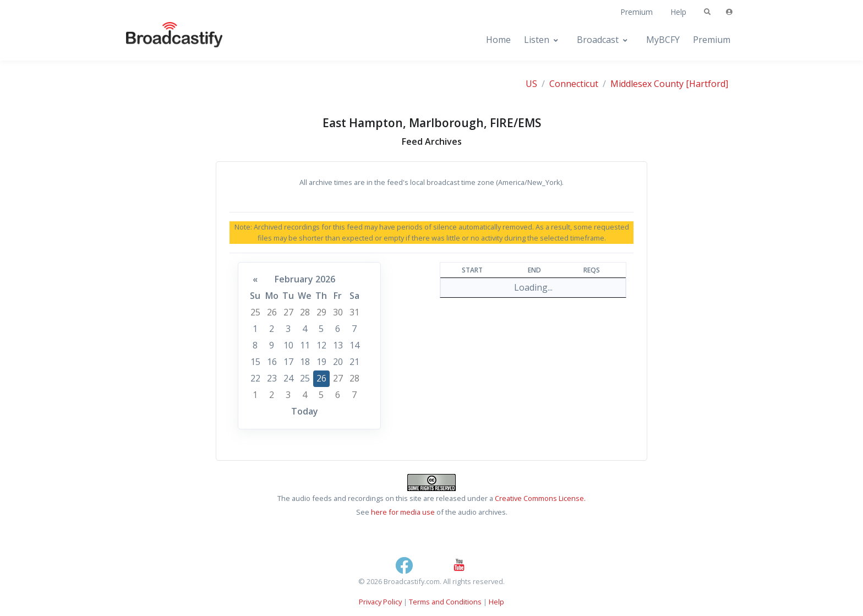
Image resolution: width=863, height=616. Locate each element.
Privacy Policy (380, 602)
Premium (637, 12)
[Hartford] (707, 84)
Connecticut (574, 84)
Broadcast (598, 40)
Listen (537, 40)
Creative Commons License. (540, 498)
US (531, 84)
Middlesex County (647, 84)
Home (498, 40)
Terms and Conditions (445, 602)
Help (678, 12)
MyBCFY (663, 40)
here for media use (403, 512)
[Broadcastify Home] (163, 40)
